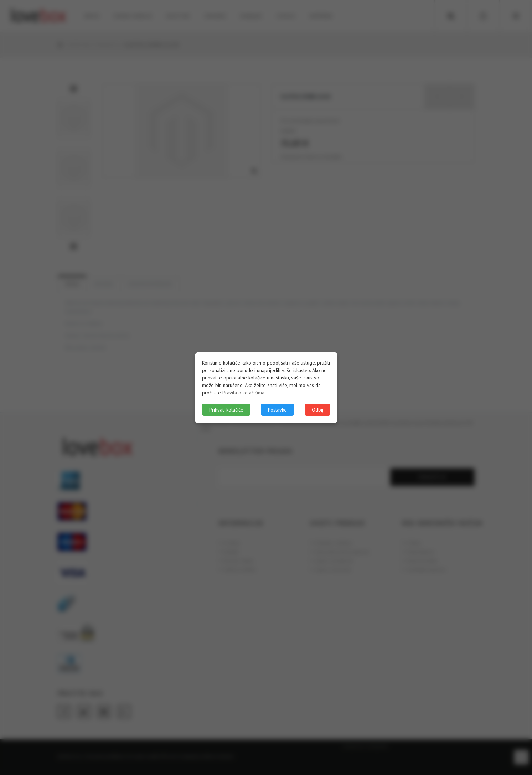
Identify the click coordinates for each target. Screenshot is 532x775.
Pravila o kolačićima (243, 393)
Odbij (317, 410)
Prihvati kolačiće (226, 410)
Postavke (277, 410)
